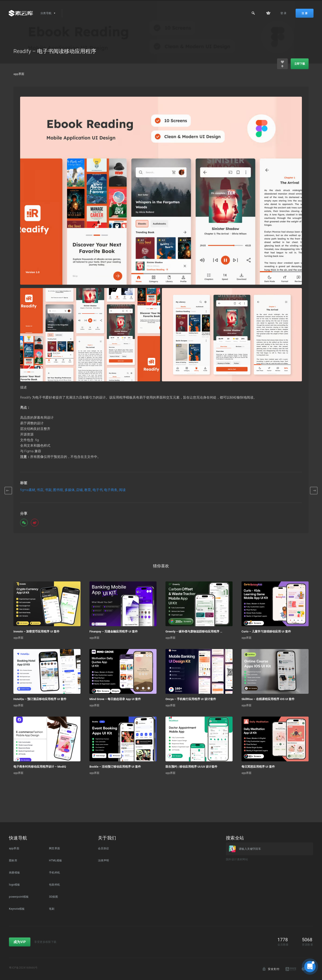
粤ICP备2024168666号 (23, 968)
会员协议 (104, 848)
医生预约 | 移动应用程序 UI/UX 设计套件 (191, 767)
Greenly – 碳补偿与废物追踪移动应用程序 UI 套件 (194, 631)
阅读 (122, 490)
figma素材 (28, 490)
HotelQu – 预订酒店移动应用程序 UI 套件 (40, 699)
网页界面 (55, 848)
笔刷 (52, 909)
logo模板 (15, 885)
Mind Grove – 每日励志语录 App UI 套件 (115, 699)
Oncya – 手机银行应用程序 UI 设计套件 (191, 699)
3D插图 (53, 897)
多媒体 (70, 490)
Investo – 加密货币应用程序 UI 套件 (36, 631)
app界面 (19, 74)
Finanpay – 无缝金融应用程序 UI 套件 (114, 631)
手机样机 (55, 873)
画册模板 (15, 873)
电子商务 (111, 490)
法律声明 (104, 860)
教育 (88, 490)
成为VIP (20, 942)
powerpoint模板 (19, 897)
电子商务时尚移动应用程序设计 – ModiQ (40, 767)
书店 (40, 490)
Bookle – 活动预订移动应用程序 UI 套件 (115, 767)
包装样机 (55, 885)
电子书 (98, 490)
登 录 (284, 13)
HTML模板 (56, 860)
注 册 (305, 13)
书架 (48, 490)
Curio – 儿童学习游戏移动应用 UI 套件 (266, 631)
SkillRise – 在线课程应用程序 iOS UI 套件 (268, 699)
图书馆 (58, 490)
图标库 (13, 860)
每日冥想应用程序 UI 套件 (258, 767)
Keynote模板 (17, 909)
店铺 (79, 490)
